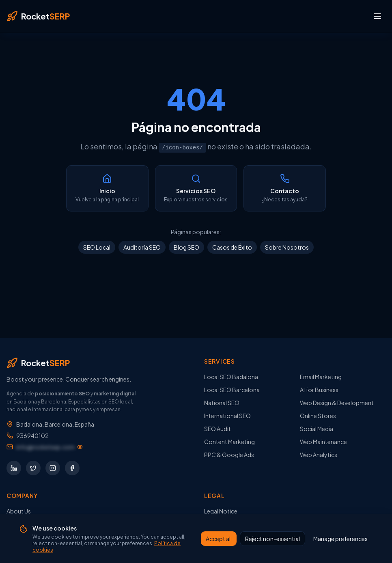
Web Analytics (319, 455)
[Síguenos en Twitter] (33, 468)
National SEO (222, 403)
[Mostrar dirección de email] (50, 447)
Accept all (219, 539)
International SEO (227, 416)
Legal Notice (221, 511)
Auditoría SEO (142, 247)
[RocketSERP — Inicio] (38, 16)
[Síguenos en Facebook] (72, 468)
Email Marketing (321, 377)
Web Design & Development (337, 403)
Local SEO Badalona (231, 377)
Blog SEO (186, 247)
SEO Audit (218, 429)
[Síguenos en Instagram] (53, 468)
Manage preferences (340, 539)
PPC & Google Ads (229, 455)
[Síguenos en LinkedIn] (14, 468)
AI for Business (319, 390)
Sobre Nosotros (287, 247)
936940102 (32, 436)
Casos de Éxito (232, 247)
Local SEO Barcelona (232, 390)
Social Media (317, 429)
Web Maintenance (323, 442)
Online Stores (318, 416)
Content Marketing (229, 442)
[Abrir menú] (377, 16)
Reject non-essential (272, 539)
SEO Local (97, 247)
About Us (19, 511)
